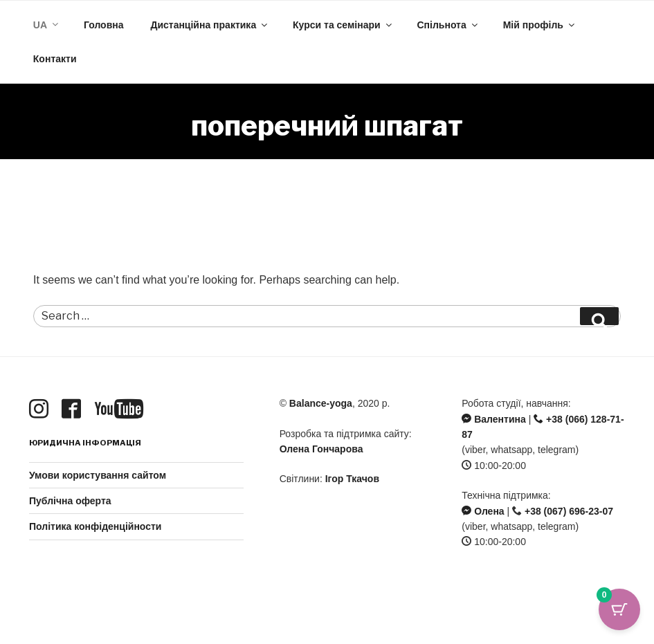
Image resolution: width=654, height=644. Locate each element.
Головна (104, 25)
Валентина (493, 419)
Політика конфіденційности (95, 526)
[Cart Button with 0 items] (619, 609)
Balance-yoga (321, 403)
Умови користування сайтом (98, 475)
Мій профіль (540, 25)
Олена (483, 511)
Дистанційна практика (210, 25)
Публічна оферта (70, 501)
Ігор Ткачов (352, 479)
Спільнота (448, 25)
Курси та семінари (343, 25)
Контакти (55, 59)
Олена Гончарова (321, 449)
